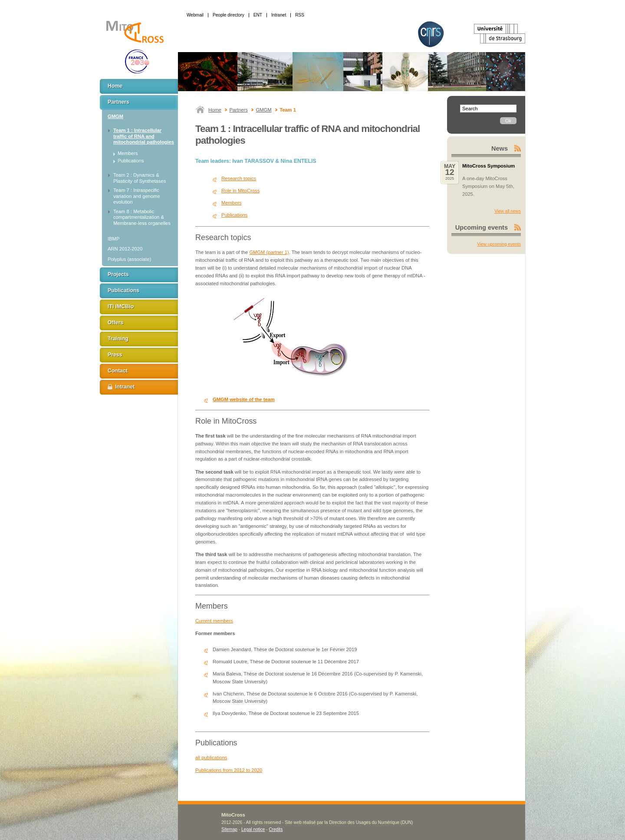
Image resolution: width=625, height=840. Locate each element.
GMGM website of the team (244, 399)
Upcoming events (482, 227)
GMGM (263, 110)
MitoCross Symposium (488, 166)
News (500, 148)
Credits (276, 829)
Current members (214, 621)
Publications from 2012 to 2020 (229, 770)
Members (232, 203)
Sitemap (229, 829)
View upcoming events (499, 244)
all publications (211, 758)
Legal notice (253, 829)
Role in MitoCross (240, 191)
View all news (508, 211)
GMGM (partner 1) (269, 252)
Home (215, 110)
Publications (234, 215)
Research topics (239, 178)
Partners (239, 110)
